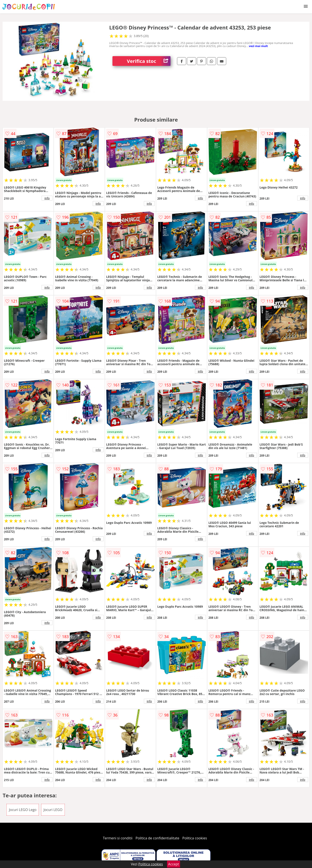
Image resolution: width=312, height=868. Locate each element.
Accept (174, 864)
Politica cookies (195, 838)
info (47, 198)
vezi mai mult (258, 46)
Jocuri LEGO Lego (23, 810)
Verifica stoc (149, 61)
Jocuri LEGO (53, 810)
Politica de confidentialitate (158, 838)
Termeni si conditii (118, 838)
